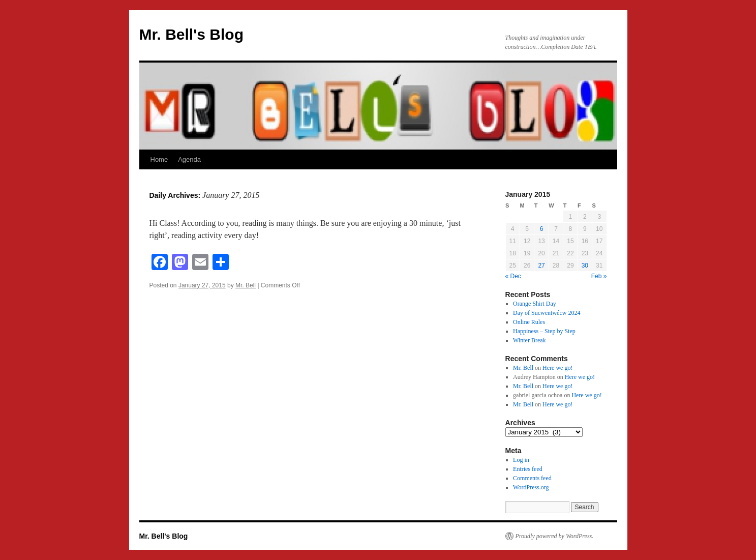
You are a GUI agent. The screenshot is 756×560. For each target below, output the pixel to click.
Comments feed (532, 478)
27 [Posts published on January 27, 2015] (541, 266)
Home (159, 159)
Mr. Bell (246, 285)
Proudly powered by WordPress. (555, 536)
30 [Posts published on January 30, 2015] (585, 266)
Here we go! (557, 368)
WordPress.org (531, 487)
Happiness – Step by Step (544, 331)
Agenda (189, 159)
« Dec (513, 276)
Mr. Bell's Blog (192, 34)
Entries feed (528, 469)
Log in (521, 460)
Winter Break (530, 340)
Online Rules (529, 322)
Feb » (599, 276)
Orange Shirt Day (535, 304)
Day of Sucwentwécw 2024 (547, 313)
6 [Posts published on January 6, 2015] (542, 229)
